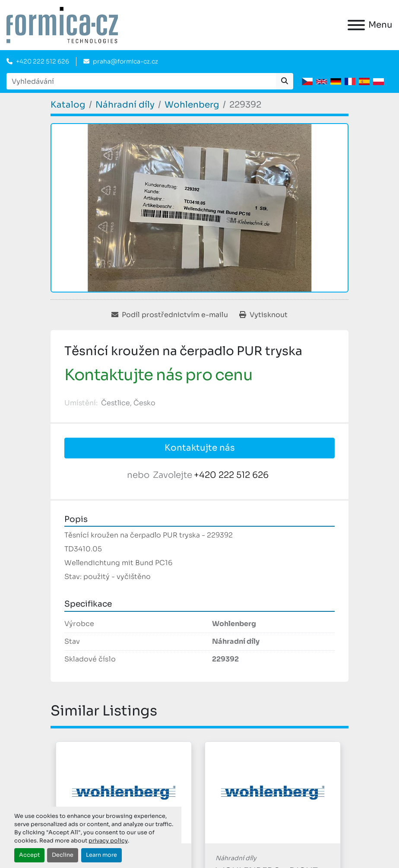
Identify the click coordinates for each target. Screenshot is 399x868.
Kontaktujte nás (200, 448)
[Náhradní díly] (125, 105)
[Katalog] (68, 105)
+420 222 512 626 (43, 61)
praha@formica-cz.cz (125, 61)
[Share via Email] (170, 315)
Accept (29, 855)
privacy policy (108, 841)
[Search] (141, 81)
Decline (63, 855)
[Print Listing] (263, 315)
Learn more (101, 855)
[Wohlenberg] (192, 105)
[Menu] (356, 25)
